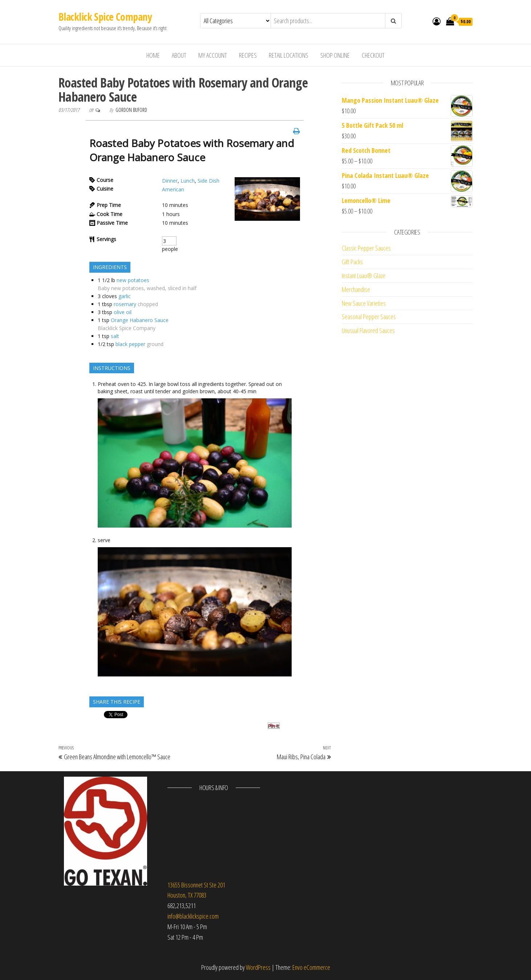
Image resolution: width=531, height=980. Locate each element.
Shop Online (335, 55)
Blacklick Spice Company (105, 17)
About (179, 55)
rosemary (125, 304)
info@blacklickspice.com (193, 916)
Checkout (373, 55)
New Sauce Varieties (364, 303)
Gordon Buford (131, 110)
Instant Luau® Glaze (364, 276)
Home (153, 55)
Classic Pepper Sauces (366, 248)
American (173, 189)
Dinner (170, 181)
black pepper (130, 344)
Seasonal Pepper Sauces (369, 317)
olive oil (123, 312)
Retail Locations (289, 55)
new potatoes (133, 280)
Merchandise (356, 289)
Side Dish (208, 181)
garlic (125, 296)
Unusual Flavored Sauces (368, 330)
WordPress (258, 967)
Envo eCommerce (311, 967)
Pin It (274, 726)
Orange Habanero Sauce (140, 320)
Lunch (188, 181)
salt (115, 336)
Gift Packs (352, 262)
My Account (213, 55)
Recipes (248, 55)
